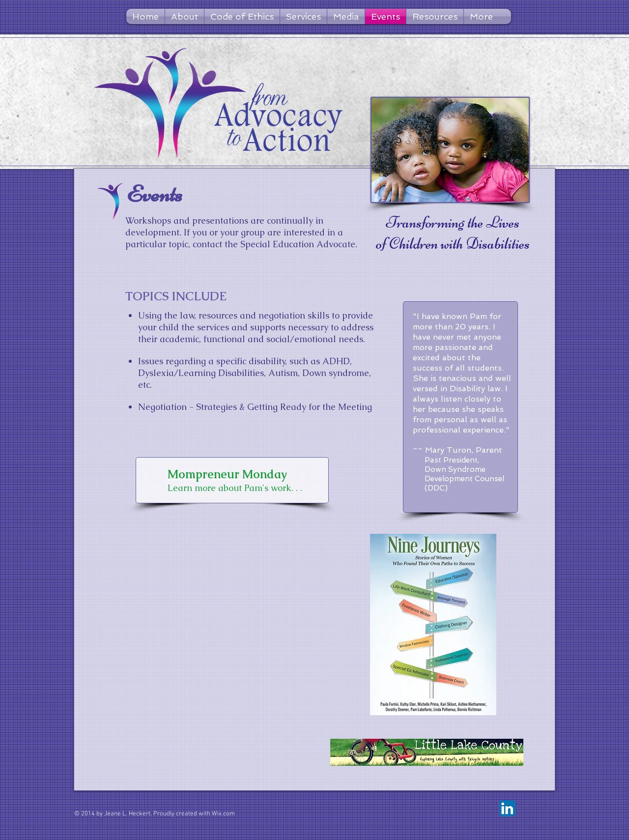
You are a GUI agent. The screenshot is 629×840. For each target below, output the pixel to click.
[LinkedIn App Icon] (507, 808)
